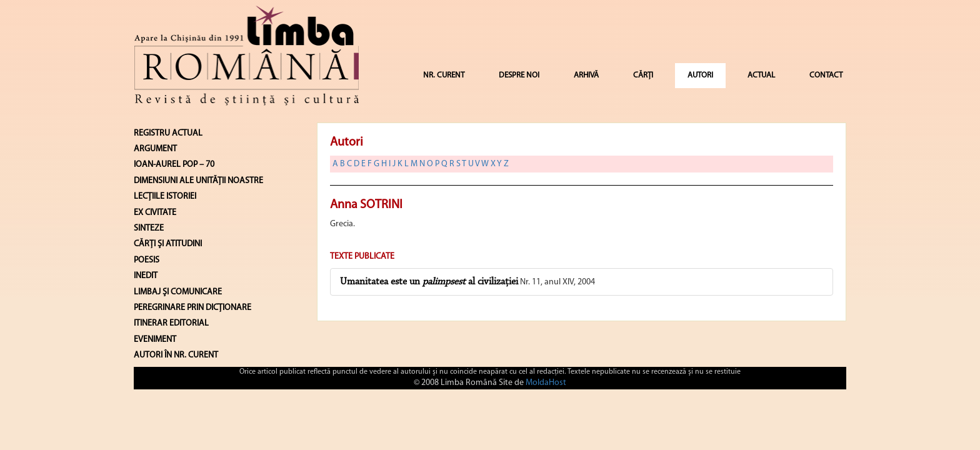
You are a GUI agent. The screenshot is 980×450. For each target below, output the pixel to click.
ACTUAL (761, 75)
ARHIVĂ (586, 75)
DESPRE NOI (519, 75)
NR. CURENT (444, 75)
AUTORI (700, 75)
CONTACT (826, 75)
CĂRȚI (643, 75)
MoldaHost (546, 383)
